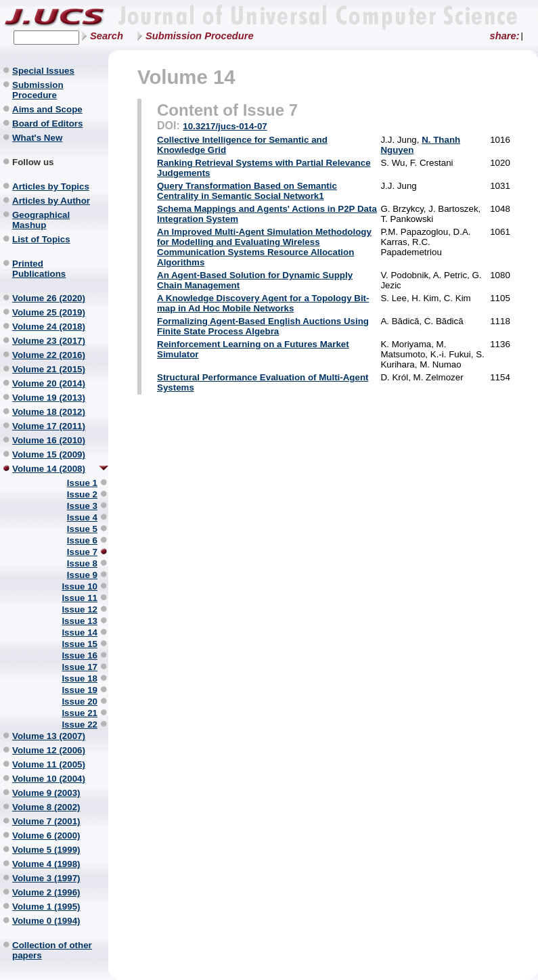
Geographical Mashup (41, 220)
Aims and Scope (47, 109)
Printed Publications (39, 269)
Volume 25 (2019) (49, 312)
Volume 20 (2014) (49, 383)
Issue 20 (80, 701)
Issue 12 (80, 609)
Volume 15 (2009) (49, 454)
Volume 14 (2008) (49, 469)
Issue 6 (82, 540)
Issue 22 (80, 725)
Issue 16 (80, 655)
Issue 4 (82, 517)
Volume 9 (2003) (46, 793)
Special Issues (43, 71)
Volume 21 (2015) (49, 369)
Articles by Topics (51, 186)
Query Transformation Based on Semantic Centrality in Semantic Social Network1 (247, 191)
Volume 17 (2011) (49, 426)
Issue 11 (80, 598)
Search (107, 36)
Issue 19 (80, 690)
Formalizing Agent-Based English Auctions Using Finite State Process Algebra (263, 326)
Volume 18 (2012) (49, 412)
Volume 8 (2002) (46, 807)
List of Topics (41, 239)
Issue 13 (80, 621)
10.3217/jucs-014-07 (225, 126)
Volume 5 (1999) (46, 850)
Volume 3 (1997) (46, 878)
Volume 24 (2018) (49, 327)
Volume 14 (186, 77)
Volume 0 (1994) (46, 921)
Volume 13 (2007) (49, 736)
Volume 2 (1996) (46, 892)
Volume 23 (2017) (49, 341)
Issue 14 (80, 632)
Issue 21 (80, 713)
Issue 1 (82, 483)
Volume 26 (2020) (49, 298)
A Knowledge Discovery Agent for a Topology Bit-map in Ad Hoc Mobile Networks (263, 303)
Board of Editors (47, 124)
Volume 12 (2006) (49, 750)
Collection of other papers (52, 950)
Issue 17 (80, 667)
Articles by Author (51, 201)
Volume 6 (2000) (46, 836)
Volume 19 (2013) (49, 398)
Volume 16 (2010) (49, 440)
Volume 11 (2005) (49, 764)
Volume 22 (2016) (49, 355)
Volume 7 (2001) (46, 821)
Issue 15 (80, 644)
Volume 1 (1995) (46, 907)
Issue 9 (82, 575)
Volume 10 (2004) (49, 779)
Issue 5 (82, 529)
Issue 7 (82, 552)
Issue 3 (82, 506)
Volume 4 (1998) (46, 864)
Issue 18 (80, 678)
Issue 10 (80, 586)
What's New (37, 138)
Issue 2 (82, 494)
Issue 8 (82, 563)
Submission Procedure (200, 36)
